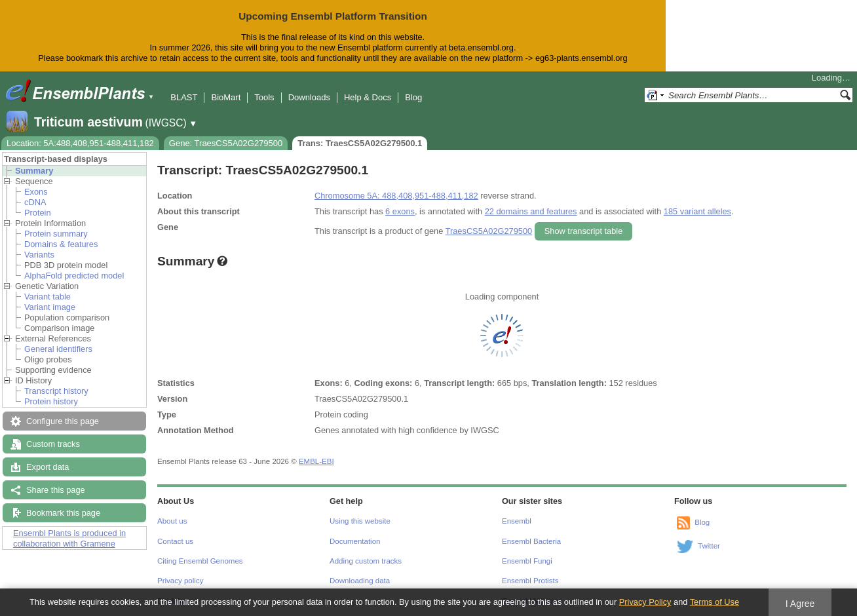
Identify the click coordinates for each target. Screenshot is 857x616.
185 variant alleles (697, 211)
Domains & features (61, 244)
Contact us (175, 541)
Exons (36, 192)
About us (172, 521)
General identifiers (58, 349)
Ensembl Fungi (527, 561)
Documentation (355, 541)
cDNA (35, 202)
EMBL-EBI (316, 461)
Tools (264, 97)
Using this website (360, 521)
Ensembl (517, 521)
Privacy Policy (645, 602)
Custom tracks (53, 444)
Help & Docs (368, 97)
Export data (48, 467)
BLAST (184, 97)
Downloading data (360, 581)
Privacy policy (180, 581)
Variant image (50, 307)
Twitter (709, 546)
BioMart (226, 97)
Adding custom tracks (366, 561)
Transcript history (56, 391)
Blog (413, 97)
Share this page (56, 490)
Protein (38, 213)
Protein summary (56, 234)
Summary (34, 171)
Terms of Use (714, 602)
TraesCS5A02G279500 (489, 231)
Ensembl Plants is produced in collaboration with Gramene (69, 538)
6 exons (400, 211)
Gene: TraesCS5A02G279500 (226, 143)
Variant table (48, 297)
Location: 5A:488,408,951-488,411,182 (80, 143)
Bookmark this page (63, 513)
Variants (39, 255)
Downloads (309, 97)
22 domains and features (531, 211)
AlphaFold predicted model (74, 276)
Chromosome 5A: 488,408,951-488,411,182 (396, 196)
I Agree (800, 604)
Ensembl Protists (530, 581)
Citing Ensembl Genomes (200, 561)
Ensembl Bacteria (531, 541)
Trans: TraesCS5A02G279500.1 (360, 143)
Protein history (51, 401)
